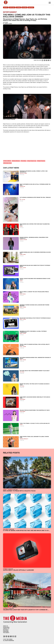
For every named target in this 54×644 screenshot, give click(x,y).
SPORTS (21, 226)
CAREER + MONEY (23, 255)
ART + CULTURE (22, 200)
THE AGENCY (6, 633)
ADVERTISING (6, 627)
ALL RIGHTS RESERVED (8, 641)
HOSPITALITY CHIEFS (23, 173)
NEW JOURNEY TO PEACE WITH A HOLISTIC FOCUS (19, 491)
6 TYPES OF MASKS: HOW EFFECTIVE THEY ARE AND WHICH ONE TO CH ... (27, 531)
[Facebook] (45, 60)
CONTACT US (6, 629)
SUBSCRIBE (6, 631)
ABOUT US (5, 626)
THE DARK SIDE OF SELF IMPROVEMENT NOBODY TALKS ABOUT (35, 371)
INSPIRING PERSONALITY (24, 439)
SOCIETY (6, 8)
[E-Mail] (50, 60)
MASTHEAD (6, 630)
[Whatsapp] (43, 60)
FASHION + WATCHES (23, 240)
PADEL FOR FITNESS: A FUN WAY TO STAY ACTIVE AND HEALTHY (35, 423)
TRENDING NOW (22, 187)
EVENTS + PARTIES (23, 268)
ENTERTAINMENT (22, 399)
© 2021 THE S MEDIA (8, 639)
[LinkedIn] (46, 60)
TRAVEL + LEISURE (23, 347)
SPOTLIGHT (12, 8)
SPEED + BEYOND (23, 294)
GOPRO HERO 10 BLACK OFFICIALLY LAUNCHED (18, 570)
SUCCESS (24, 8)
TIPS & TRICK (22, 372)
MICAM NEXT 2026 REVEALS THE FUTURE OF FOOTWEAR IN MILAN (35, 318)
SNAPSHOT (31, 8)
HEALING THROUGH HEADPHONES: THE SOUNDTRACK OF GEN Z (35, 410)
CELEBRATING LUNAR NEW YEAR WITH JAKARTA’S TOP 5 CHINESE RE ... (26, 610)
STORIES (18, 8)
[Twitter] (48, 60)
